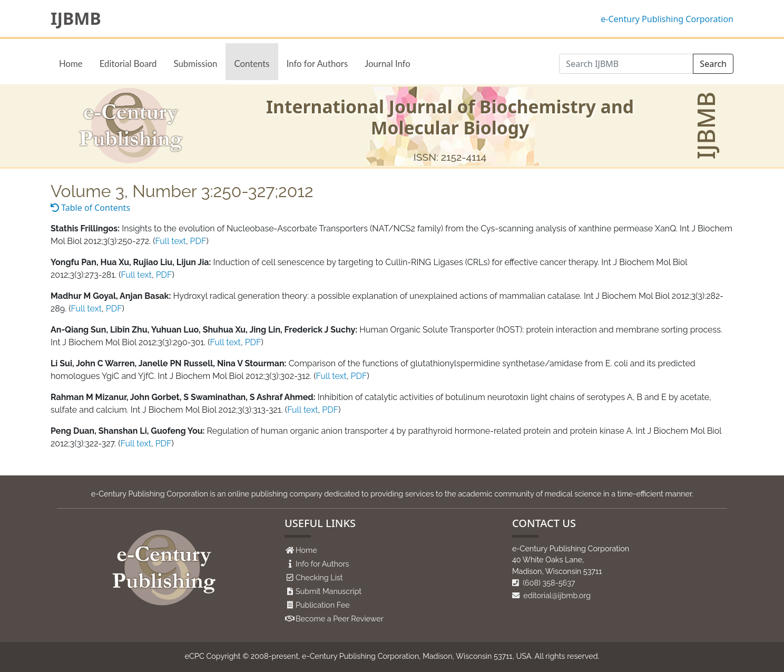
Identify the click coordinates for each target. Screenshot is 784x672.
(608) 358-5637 (544, 583)
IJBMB (76, 18)
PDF (198, 241)
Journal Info (388, 64)
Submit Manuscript (329, 591)
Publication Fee (323, 605)
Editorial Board (128, 64)
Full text (170, 241)
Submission (195, 64)
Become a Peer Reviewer (340, 619)
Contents (252, 64)
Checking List (319, 577)
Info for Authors (317, 64)
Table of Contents (90, 208)
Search (713, 64)
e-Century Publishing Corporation (667, 19)
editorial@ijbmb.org (551, 595)
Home (71, 64)
